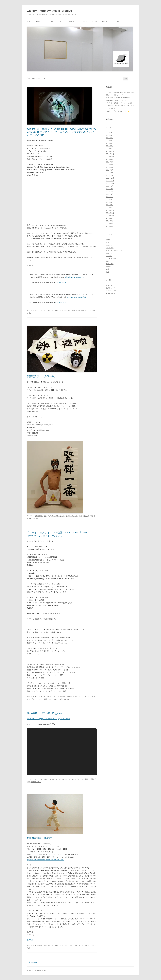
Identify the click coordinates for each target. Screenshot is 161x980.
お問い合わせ (106, 21)
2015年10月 (110, 183)
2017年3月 (110, 143)
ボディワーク (79, 779)
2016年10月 (110, 157)
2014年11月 (110, 213)
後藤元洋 (79, 310)
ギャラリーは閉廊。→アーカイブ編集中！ (120, 103)
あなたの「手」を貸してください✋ (118, 111)
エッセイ (109, 253)
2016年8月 (110, 162)
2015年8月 (110, 189)
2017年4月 (110, 141)
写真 (80, 516)
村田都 (91, 779)
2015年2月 (110, 205)
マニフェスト (49, 21)
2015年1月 (110, 208)
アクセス (94, 21)
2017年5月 (110, 138)
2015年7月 (110, 191)
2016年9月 (110, 159)
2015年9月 (110, 186)
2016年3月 (110, 173)
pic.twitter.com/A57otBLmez (75, 277)
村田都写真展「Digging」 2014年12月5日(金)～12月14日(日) (49, 719)
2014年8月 (110, 221)
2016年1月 (110, 175)
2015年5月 (110, 197)
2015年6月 (110, 194)
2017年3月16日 (61, 283)
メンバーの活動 (111, 258)
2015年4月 (110, 200)
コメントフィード (112, 291)
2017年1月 (110, 149)
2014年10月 (110, 216)
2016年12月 (110, 151)
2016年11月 (110, 154)
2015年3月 (110, 202)
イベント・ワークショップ (48, 696)
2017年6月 (110, 135)
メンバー (61, 21)
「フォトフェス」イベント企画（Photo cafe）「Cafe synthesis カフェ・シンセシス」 (57, 534)
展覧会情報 (72, 21)
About (38, 21)
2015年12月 (110, 178)
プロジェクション (57, 310)
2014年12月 (110, 210)
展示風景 (30, 940)
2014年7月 (110, 224)
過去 (45, 516)
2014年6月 (110, 226)
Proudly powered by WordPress (36, 971)
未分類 (108, 267)
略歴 (108, 269)
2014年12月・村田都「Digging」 (45, 713)
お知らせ (109, 245)
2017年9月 (110, 133)
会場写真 (67, 310)
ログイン (109, 285)
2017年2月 (110, 146)
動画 (73, 310)
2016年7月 (110, 165)
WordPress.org (111, 293)
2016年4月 (110, 170)
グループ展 (86, 696)
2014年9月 (110, 218)
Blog (117, 21)
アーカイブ (84, 21)
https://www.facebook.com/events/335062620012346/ (45, 860)
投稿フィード (111, 288)
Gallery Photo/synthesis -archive (49, 11)
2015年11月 (110, 181)
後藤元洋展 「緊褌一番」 (42, 376)
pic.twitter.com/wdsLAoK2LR (76, 297)
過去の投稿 (32, 962)
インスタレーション (58, 516)
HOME (29, 21)
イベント (78, 696)
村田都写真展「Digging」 (41, 838)
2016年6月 (110, 167)
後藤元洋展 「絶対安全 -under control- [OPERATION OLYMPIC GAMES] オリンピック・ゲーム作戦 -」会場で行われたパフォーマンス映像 (61, 132)
